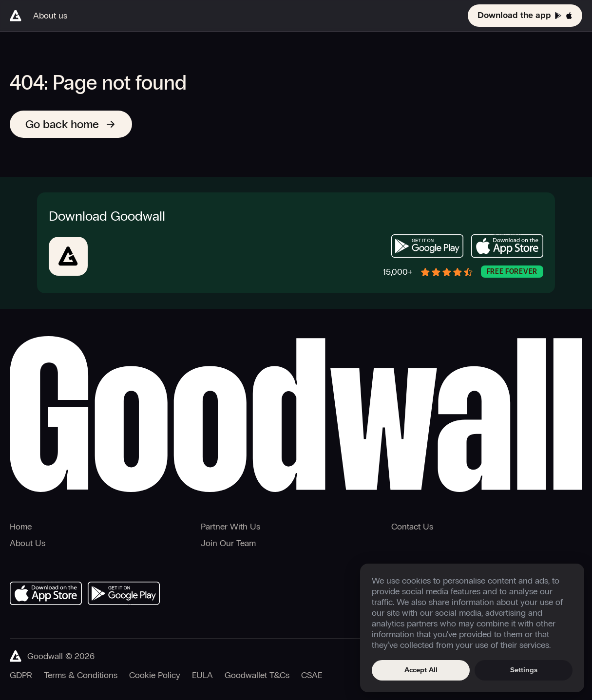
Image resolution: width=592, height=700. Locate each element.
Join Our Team (228, 543)
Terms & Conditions (81, 675)
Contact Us (412, 527)
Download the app (525, 16)
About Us (28, 543)
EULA (202, 675)
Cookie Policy (155, 675)
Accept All (421, 670)
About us (50, 16)
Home (21, 527)
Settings (524, 670)
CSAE (312, 675)
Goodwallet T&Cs (257, 675)
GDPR (21, 675)
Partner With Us (230, 527)
